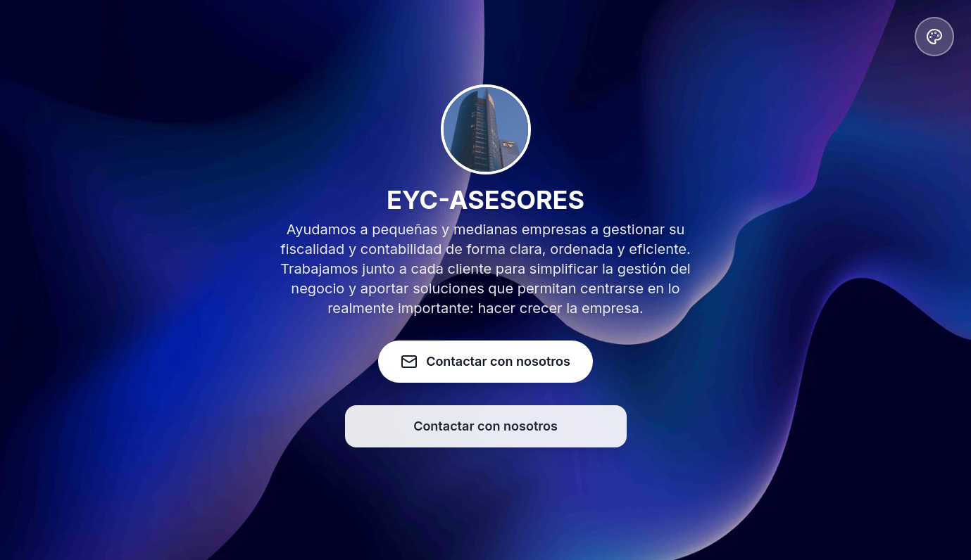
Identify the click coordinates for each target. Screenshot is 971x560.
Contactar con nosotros (485, 426)
